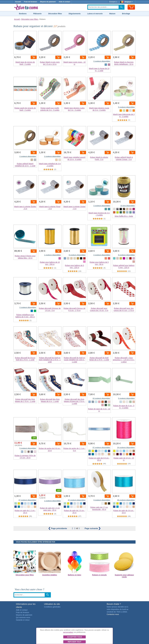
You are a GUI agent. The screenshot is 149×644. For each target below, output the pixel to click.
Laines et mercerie (95, 14)
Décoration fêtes (55, 14)
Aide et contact (64, 2)
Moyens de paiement (48, 2)
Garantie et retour (23, 620)
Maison (112, 14)
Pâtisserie (37, 14)
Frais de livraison (31, 2)
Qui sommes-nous (23, 617)
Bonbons (23, 14)
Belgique (127, 2)
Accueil (18, 2)
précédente (58, 528)
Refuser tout (75, 642)
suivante (93, 528)
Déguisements (75, 14)
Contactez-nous (113, 614)
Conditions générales (52, 607)
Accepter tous (74, 637)
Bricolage (126, 14)
